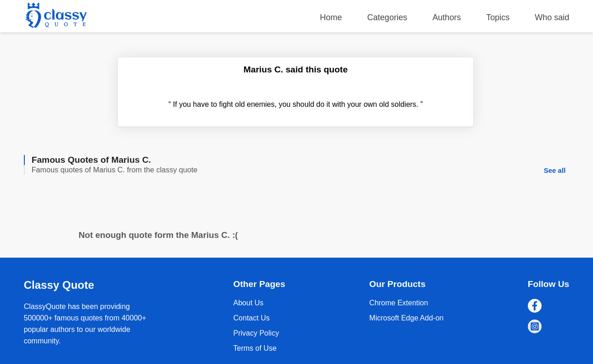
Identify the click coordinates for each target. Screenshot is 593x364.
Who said (552, 17)
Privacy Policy (256, 333)
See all (555, 170)
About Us (248, 303)
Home (331, 17)
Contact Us (251, 318)
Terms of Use (255, 348)
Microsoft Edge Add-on (407, 318)
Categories (387, 17)
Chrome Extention (399, 303)
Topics (498, 17)
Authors (447, 17)
